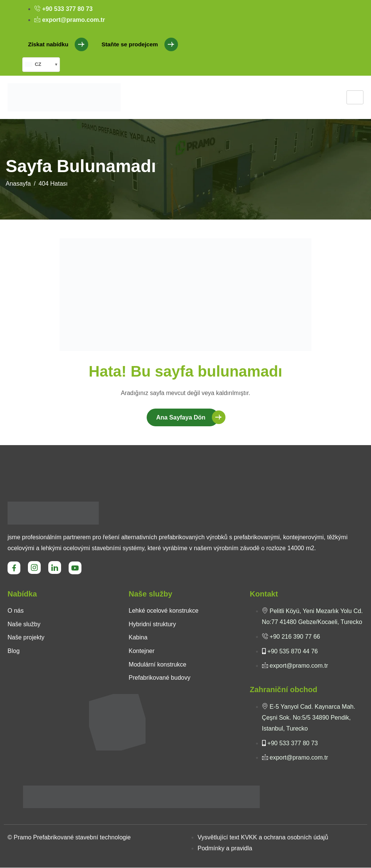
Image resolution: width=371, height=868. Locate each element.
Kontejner (142, 651)
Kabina (138, 638)
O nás (16, 611)
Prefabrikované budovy (159, 678)
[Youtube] (75, 568)
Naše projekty (26, 638)
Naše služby (24, 625)
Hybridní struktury (152, 625)
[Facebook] (14, 568)
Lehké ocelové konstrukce (163, 611)
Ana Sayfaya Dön (181, 418)
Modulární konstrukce (157, 665)
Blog (14, 651)
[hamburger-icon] (355, 97)
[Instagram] (34, 568)
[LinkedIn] (55, 568)
